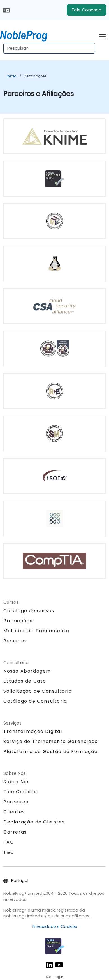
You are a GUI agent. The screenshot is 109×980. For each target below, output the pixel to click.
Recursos (15, 641)
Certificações (35, 76)
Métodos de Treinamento (36, 631)
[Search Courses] (49, 48)
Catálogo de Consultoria (35, 701)
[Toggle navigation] (102, 36)
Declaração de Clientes (34, 822)
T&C (9, 852)
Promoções (18, 621)
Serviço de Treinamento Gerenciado (51, 741)
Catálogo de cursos (29, 611)
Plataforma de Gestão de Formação (50, 751)
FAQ (9, 842)
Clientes (14, 812)
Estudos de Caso (25, 681)
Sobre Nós (17, 782)
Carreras (15, 832)
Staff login (54, 977)
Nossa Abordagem (27, 671)
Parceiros (16, 802)
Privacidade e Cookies (55, 927)
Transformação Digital (33, 731)
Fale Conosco (86, 10)
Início (11, 76)
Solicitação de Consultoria (38, 691)
